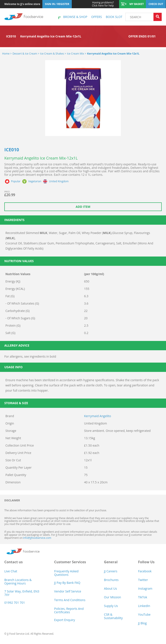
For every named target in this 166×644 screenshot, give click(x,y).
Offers (97, 17)
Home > (7, 54)
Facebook (145, 571)
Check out (156, 4)
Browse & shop (75, 17)
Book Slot (114, 17)
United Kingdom (59, 181)
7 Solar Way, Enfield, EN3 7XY (22, 593)
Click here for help (103, 4)
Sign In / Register (57, 4)
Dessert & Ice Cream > (26, 54)
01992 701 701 (15, 603)
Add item (83, 207)
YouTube (144, 614)
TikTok (143, 597)
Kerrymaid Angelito (98, 416)
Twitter (143, 580)
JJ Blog (142, 623)
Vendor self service (68, 591)
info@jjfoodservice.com (37, 538)
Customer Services (70, 562)
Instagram (145, 588)
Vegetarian (35, 181)
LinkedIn (144, 606)
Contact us (14, 562)
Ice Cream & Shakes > (53, 54)
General (111, 562)
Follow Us (146, 562)
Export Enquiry (65, 620)
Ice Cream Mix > (77, 54)
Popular (16, 181)
